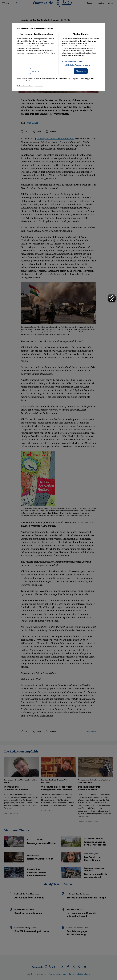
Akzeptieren (81, 71)
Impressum (39, 86)
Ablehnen (36, 71)
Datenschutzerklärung (25, 50)
